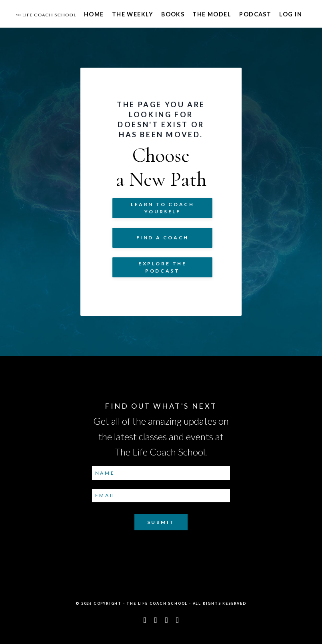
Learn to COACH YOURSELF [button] (162, 208)
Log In (291, 14)
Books (173, 14)
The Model (212, 14)
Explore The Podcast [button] (163, 267)
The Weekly (133, 14)
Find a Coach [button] (163, 238)
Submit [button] (161, 522)
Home (94, 14)
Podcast (255, 14)
